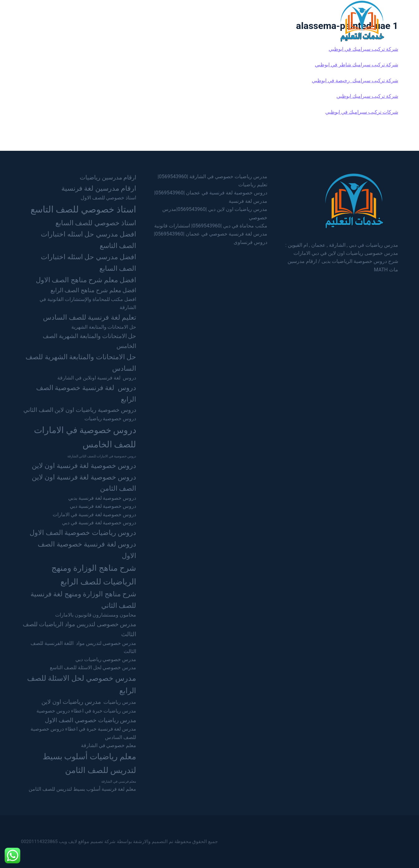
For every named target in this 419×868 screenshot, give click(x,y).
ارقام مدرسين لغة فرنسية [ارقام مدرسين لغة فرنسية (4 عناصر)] (99, 188)
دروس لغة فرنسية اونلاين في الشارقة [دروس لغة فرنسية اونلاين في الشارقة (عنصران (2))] (97, 378)
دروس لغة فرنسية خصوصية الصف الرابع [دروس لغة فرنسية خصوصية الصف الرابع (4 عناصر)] (86, 393)
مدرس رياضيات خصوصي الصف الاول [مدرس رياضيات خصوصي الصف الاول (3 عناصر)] (90, 720)
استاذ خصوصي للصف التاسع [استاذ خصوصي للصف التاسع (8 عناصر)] (83, 209)
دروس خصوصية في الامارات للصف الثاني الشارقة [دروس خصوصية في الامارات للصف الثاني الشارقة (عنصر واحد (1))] (102, 456)
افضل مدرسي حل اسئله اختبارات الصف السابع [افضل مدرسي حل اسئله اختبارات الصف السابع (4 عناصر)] (88, 262)
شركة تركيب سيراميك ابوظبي (367, 96)
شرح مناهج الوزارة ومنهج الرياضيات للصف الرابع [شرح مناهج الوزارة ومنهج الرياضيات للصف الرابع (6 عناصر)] (94, 575)
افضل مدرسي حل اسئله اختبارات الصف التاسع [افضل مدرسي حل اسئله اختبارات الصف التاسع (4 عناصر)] (88, 240)
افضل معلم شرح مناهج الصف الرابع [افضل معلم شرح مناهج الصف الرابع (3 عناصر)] (93, 290)
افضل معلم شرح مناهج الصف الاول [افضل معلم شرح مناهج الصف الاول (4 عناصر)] (86, 280)
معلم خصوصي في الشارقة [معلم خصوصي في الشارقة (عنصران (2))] (109, 745)
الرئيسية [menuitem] (266, 21)
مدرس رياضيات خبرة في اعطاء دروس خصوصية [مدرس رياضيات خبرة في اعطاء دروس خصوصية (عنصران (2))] (86, 711)
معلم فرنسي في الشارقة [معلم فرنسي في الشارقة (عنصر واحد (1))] (119, 782)
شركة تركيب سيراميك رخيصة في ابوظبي (355, 81)
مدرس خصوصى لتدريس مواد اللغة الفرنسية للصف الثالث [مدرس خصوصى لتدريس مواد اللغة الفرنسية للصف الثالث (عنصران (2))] (83, 647)
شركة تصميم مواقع (97, 842)
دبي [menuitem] (239, 21)
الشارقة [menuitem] (213, 21)
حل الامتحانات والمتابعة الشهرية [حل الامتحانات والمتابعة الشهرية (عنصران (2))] (104, 327)
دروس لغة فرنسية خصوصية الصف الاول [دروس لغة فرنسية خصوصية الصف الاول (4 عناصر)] (87, 550)
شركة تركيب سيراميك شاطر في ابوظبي (357, 65)
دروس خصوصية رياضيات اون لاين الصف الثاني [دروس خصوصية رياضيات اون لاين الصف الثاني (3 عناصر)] (80, 410)
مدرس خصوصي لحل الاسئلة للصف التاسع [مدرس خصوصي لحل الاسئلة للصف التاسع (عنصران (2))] (93, 668)
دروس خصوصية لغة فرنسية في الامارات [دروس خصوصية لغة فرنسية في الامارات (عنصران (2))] (95, 515)
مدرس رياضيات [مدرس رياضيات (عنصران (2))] (120, 702)
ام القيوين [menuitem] (154, 21)
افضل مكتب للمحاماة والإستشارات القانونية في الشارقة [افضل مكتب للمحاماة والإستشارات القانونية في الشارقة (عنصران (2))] (88, 303)
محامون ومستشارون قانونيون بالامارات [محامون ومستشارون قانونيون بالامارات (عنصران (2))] (96, 615)
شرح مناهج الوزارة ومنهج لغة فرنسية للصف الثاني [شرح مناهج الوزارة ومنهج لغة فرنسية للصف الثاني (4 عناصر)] (83, 600)
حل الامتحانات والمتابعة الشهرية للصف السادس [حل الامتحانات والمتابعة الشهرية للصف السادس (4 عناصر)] (81, 362)
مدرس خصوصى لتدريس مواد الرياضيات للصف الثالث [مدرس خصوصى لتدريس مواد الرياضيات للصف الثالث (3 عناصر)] (80, 629)
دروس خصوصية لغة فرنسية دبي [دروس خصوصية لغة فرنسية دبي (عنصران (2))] (103, 506)
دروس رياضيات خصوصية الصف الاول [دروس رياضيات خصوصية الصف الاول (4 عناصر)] (83, 532)
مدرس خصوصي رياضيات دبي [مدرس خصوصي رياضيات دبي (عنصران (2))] (106, 659)
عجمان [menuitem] (184, 21)
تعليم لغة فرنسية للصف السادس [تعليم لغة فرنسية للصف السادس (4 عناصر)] (90, 317)
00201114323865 (39, 842)
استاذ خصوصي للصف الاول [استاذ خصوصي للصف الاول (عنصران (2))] (109, 198)
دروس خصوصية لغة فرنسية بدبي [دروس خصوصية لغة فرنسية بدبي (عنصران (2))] (102, 498)
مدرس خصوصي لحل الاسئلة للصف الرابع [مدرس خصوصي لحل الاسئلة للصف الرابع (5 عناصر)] (82, 684)
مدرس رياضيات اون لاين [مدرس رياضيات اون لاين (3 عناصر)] (71, 702)
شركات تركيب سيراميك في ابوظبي (362, 112)
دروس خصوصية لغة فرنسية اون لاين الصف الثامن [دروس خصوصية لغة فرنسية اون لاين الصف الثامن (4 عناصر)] (84, 483)
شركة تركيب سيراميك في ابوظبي (363, 49)
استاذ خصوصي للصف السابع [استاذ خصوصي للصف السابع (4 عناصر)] (96, 223)
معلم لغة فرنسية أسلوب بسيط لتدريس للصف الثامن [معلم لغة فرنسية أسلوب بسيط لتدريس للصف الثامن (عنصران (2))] (82, 789)
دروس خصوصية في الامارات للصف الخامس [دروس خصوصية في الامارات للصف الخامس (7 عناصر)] (85, 437)
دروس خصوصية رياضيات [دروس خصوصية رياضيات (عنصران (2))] (110, 419)
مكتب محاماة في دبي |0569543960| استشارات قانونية (211, 226)
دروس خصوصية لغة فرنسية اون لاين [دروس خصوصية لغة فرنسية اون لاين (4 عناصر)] (84, 465)
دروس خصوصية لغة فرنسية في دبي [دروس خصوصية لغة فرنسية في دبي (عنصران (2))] (99, 523)
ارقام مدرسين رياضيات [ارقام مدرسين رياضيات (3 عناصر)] (108, 177)
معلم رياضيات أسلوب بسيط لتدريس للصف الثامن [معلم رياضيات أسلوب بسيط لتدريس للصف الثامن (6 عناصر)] (90, 763)
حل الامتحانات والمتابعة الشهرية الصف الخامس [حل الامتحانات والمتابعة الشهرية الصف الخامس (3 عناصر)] (89, 341)
